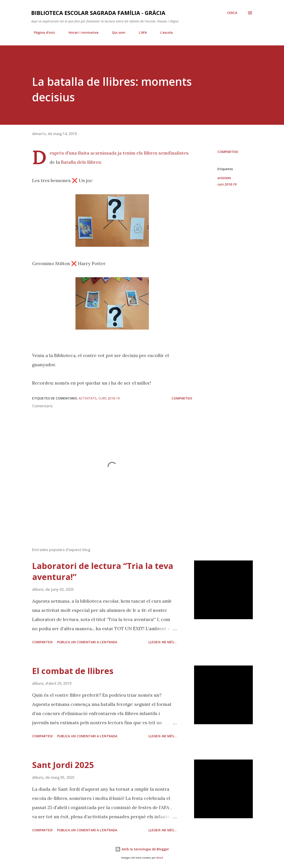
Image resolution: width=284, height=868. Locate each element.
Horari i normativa (81, 32)
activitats (224, 178)
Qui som (116, 32)
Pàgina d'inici (42, 32)
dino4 (160, 858)
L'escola (164, 32)
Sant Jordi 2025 (63, 765)
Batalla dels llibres (81, 162)
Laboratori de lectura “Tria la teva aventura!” (103, 571)
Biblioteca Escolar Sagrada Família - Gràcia (98, 13)
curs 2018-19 (227, 184)
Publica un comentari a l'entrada (87, 642)
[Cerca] (232, 13)
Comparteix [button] (228, 152)
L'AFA (140, 32)
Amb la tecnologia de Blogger (142, 849)
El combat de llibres (73, 671)
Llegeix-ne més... (163, 642)
